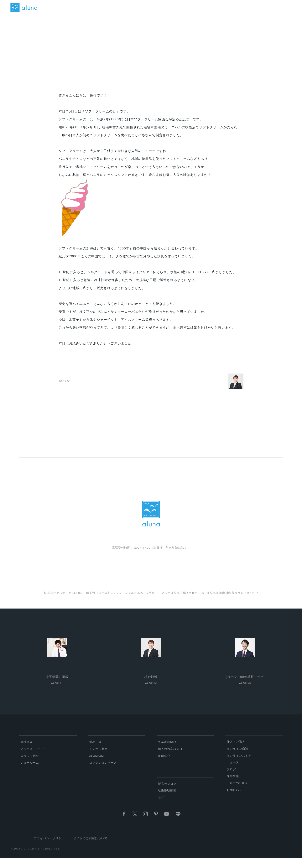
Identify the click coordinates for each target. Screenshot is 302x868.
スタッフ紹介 (30, 766)
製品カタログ (167, 794)
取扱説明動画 (167, 801)
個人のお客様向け (170, 759)
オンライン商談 (237, 759)
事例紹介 (164, 766)
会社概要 (27, 752)
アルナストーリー (33, 759)
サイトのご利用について (93, 849)
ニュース (233, 773)
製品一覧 (95, 752)
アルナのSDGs (237, 793)
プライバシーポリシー (52, 849)
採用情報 (233, 787)
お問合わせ (234, 800)
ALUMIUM (96, 766)
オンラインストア (239, 766)
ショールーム (30, 773)
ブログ (231, 780)
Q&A (161, 808)
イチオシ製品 (98, 759)
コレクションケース (103, 773)
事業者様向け (167, 752)
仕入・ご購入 (236, 752)
